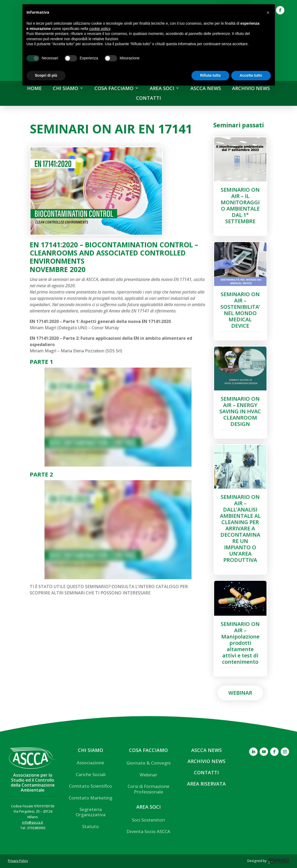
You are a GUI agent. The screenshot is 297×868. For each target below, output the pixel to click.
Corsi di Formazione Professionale (148, 789)
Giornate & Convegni (148, 763)
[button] (268, 13)
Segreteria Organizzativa (91, 812)
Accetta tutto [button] (251, 75)
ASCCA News (207, 750)
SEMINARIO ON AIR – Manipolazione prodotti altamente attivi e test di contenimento (240, 643)
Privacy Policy (18, 861)
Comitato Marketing (90, 798)
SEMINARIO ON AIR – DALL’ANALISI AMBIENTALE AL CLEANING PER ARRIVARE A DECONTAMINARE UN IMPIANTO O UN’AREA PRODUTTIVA (240, 528)
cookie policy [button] (100, 29)
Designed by (257, 861)
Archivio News (207, 761)
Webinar (240, 693)
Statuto (90, 826)
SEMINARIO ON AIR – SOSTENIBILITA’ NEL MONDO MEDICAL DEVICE (240, 310)
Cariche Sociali (91, 774)
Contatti (206, 772)
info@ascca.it (33, 822)
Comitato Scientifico (90, 786)
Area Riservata (206, 784)
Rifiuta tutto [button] (210, 75)
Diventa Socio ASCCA (148, 831)
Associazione (90, 763)
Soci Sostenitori (148, 820)
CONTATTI (148, 98)
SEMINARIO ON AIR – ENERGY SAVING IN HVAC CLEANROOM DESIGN (240, 411)
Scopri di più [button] (46, 75)
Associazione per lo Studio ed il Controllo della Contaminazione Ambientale (33, 783)
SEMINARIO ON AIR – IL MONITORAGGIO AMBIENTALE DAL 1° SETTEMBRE (240, 205)
